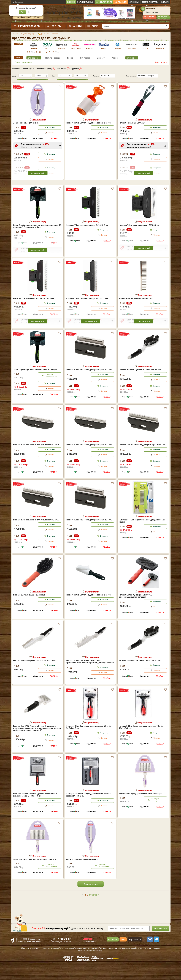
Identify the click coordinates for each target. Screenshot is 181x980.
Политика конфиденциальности (90, 965)
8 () (64, 13)
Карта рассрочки (90, 956)
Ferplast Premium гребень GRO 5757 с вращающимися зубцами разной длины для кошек (90, 677)
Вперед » (94, 910)
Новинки (71, 2)
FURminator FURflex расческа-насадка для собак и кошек (142, 536)
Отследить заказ (86, 2)
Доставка (150, 2)
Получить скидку (39, 119)
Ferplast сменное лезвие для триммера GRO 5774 (142, 460)
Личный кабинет (164, 17)
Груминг (75, 69)
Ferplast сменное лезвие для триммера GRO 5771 (89, 385)
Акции (77, 26)
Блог (95, 26)
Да (22, 12)
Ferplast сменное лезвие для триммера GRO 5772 (89, 535)
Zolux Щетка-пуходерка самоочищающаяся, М (35, 874)
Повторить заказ (151, 17)
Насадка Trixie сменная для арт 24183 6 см (139, 240)
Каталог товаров (29, 26)
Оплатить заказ (105, 2)
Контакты (165, 2)
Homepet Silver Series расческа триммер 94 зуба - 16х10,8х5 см (142, 742)
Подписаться (160, 943)
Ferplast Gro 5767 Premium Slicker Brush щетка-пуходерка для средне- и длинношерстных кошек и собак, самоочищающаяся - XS (37, 743)
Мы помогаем (121, 2)
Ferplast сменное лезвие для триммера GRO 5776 (89, 460)
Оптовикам (134, 2)
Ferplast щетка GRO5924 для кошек (30, 610)
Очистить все (160, 62)
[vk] (150, 954)
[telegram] (156, 954)
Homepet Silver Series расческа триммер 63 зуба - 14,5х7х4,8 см (89, 742)
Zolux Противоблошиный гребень (82, 874)
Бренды (56, 26)
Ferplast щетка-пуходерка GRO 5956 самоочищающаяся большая (135, 611)
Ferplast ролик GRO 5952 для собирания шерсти (88, 610)
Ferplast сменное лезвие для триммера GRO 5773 (36, 535)
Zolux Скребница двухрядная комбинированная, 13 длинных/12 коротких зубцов (37, 241)
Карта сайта (135, 955)
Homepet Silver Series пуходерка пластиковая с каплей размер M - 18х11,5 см (35, 810)
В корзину (51, 128)
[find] (166, 26)
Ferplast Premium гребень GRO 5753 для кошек (35, 676)
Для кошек (62, 69)
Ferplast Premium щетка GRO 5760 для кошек (140, 385)
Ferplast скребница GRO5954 (132, 123)
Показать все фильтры (23, 62)
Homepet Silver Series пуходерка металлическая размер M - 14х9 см (88, 810)
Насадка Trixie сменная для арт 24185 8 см (33, 314)
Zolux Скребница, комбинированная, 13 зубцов (35, 385)
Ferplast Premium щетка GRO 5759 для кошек (140, 676)
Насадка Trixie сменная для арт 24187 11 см (87, 314)
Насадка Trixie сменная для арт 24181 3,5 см (87, 240)
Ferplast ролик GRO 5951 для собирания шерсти (88, 123)
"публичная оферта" (67, 963)
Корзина (150, 8)
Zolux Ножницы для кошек (26, 123)
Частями (51, 133)
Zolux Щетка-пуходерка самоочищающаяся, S (140, 809)
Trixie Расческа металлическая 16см (136, 314)
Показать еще (91, 899)
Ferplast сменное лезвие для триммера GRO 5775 (36, 460)
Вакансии (113, 955)
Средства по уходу (44, 69)
